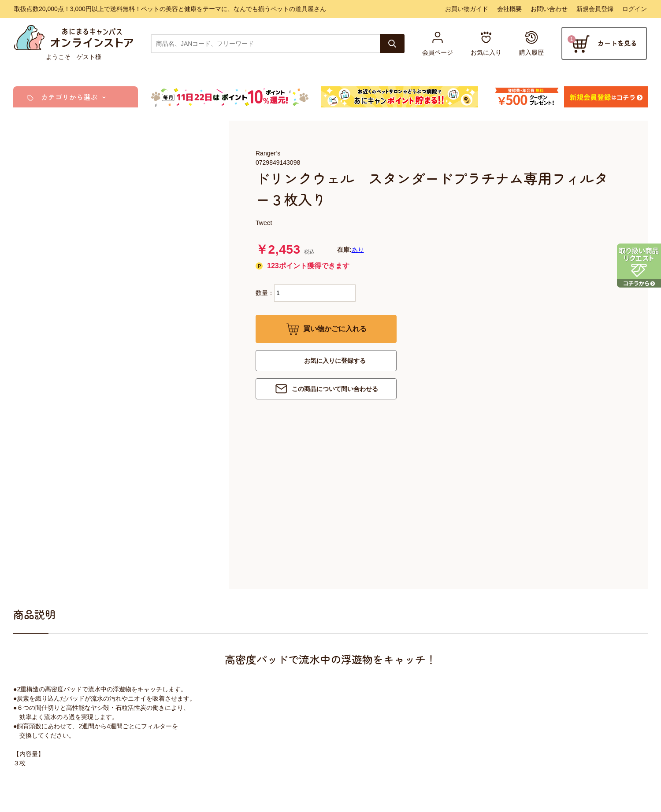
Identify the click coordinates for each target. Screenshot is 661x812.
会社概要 (509, 9)
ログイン (635, 9)
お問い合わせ (549, 9)
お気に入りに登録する (335, 361)
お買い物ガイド (467, 9)
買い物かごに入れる (335, 329)
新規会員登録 (595, 9)
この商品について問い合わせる (335, 389)
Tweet (264, 223)
